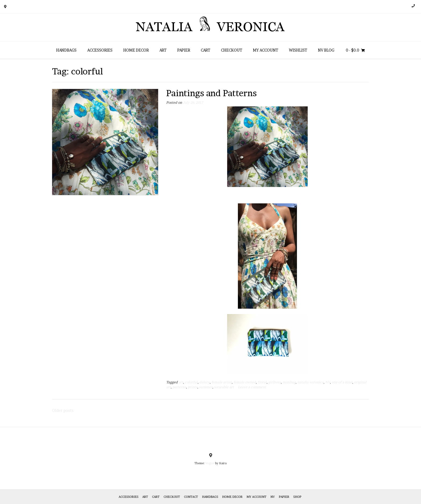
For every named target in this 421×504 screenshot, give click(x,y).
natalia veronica (310, 382)
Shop (297, 497)
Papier (184, 50)
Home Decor (136, 50)
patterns (179, 387)
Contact (191, 497)
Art (163, 50)
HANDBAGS (66, 50)
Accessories (100, 50)
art (181, 382)
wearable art (224, 387)
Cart (206, 50)
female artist (222, 382)
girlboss (275, 382)
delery (204, 382)
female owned (245, 382)
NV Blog (326, 50)
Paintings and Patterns (211, 93)
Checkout (232, 50)
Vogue (210, 463)
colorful (191, 382)
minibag (289, 382)
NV (328, 382)
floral (262, 382)
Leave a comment (252, 387)
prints (193, 387)
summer (206, 387)
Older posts (63, 410)
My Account (266, 50)
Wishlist (298, 50)
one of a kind (342, 382)
